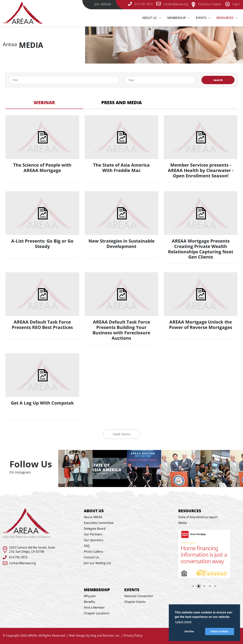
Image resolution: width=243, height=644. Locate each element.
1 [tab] (193, 586)
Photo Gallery (93, 552)
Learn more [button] (183, 622)
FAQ (87, 546)
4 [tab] (210, 586)
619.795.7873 (18, 557)
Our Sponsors (94, 540)
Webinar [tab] (44, 102)
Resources (225, 18)
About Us (153, 18)
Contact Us (92, 557)
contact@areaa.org (22, 563)
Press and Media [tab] (121, 102)
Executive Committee (99, 523)
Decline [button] (189, 631)
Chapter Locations (97, 613)
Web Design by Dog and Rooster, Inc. (95, 635)
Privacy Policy (133, 635)
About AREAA (93, 517)
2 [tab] (200, 587)
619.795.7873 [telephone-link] (140, 4)
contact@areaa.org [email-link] (172, 4)
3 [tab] (204, 586)
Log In (233, 4)
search (218, 80)
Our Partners (93, 534)
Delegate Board (95, 529)
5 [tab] (215, 586)
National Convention (139, 596)
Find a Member (94, 607)
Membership (177, 18)
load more (122, 434)
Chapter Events (135, 602)
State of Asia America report (198, 517)
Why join (90, 596)
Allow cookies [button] (220, 631)
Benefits (90, 602)
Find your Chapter (207, 4)
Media (183, 523)
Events (201, 18)
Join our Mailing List (97, 563)
